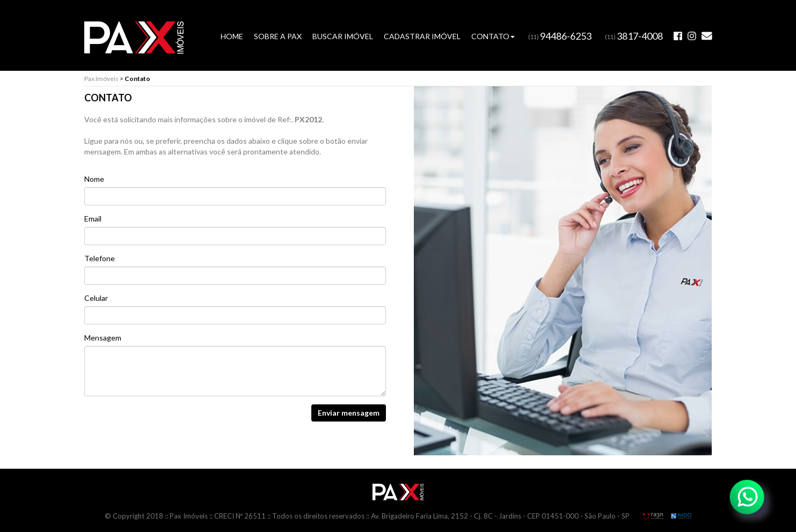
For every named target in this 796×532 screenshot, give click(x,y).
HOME (232, 36)
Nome (94, 179)
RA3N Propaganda (653, 516)
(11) (560, 37)
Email (93, 219)
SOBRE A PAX (278, 36)
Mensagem (103, 338)
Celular (96, 298)
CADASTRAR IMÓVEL (422, 36)
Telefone (100, 258)
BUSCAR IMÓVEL (343, 36)
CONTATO (493, 36)
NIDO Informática (681, 516)
